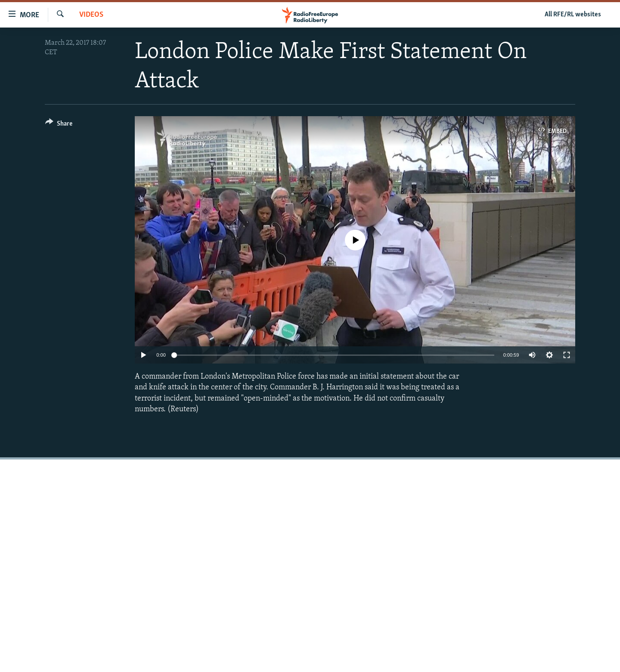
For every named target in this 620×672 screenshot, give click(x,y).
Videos (91, 15)
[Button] (59, 125)
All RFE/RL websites (573, 15)
